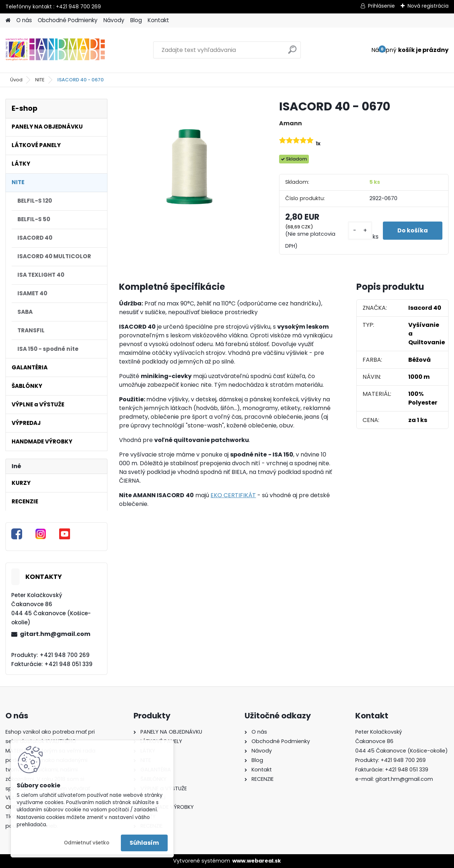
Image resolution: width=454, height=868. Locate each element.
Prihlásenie (381, 6)
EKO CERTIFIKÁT (233, 495)
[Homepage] (8, 21)
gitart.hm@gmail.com (55, 634)
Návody (114, 20)
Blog (136, 20)
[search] (292, 52)
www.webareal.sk (257, 861)
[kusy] (360, 231)
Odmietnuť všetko (87, 843)
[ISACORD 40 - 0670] (187, 167)
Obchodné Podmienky (68, 20)
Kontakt (158, 20)
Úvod (16, 80)
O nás (24, 20)
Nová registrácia (428, 6)
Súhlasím (144, 843)
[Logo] (55, 50)
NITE (40, 80)
